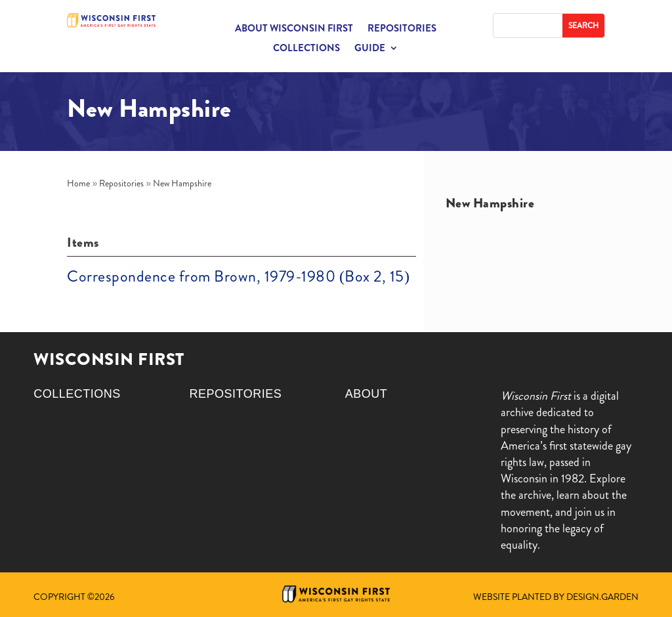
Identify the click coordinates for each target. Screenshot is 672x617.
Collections (306, 49)
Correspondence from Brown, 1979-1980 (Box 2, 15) (238, 276)
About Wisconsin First (294, 30)
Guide (370, 49)
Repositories (402, 30)
